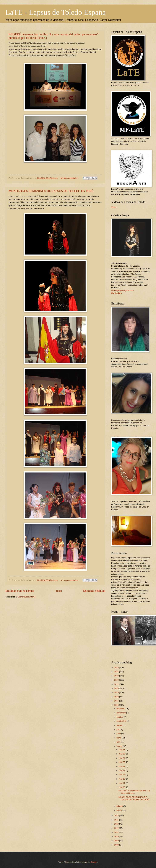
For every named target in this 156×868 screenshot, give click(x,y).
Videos (114, 207)
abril (119, 742)
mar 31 (122, 750)
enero (119, 810)
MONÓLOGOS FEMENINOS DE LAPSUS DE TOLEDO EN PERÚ (51, 191)
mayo (119, 738)
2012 (117, 828)
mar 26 (122, 762)
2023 (117, 676)
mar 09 (122, 787)
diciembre (121, 709)
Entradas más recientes (20, 591)
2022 (117, 680)
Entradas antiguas (94, 591)
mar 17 (122, 771)
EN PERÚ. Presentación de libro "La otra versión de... (134, 792)
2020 (117, 688)
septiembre (122, 721)
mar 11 (122, 783)
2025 (117, 667)
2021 (117, 684)
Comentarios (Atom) (27, 597)
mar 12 (122, 779)
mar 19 (122, 766)
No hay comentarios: (70, 178)
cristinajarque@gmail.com (122, 290)
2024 (117, 672)
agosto (120, 725)
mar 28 (122, 754)
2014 (117, 820)
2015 (117, 816)
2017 (117, 701)
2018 (117, 697)
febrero (120, 806)
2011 (117, 832)
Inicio (59, 591)
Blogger (94, 862)
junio (119, 734)
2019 (117, 693)
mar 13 (122, 775)
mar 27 (122, 758)
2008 (117, 845)
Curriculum (116, 293)
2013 (117, 824)
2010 (117, 836)
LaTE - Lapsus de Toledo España (56, 12)
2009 (117, 841)
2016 (117, 705)
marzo (119, 746)
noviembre (121, 713)
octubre (120, 717)
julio (119, 729)
